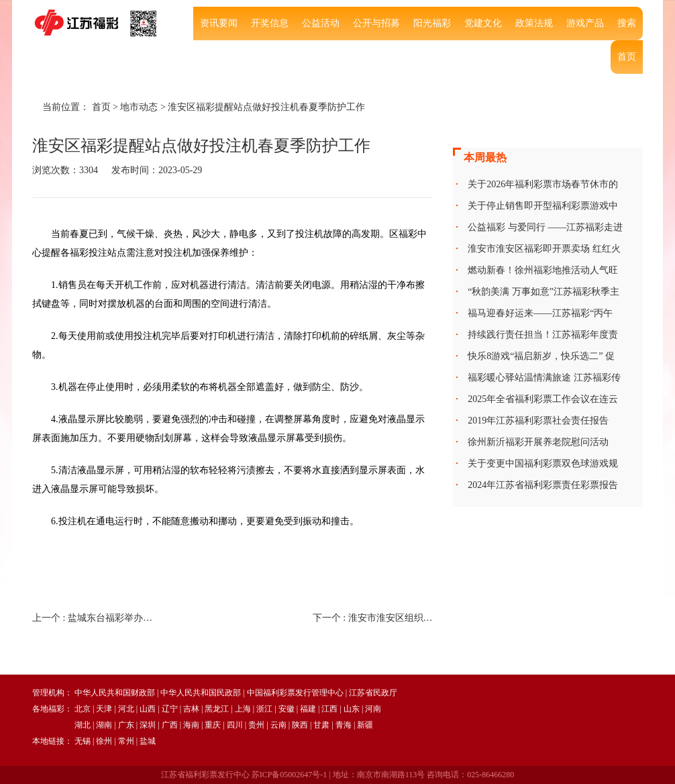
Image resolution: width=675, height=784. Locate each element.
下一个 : (373, 618)
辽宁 (170, 709)
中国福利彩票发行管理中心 (295, 693)
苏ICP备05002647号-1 (290, 775)
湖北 (83, 725)
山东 (352, 709)
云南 (278, 725)
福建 (308, 709)
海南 (191, 725)
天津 (104, 709)
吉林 (191, 709)
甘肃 (321, 725)
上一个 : (92, 618)
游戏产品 (585, 23)
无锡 (83, 741)
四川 (235, 725)
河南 (373, 709)
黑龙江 (217, 709)
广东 (126, 725)
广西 (170, 725)
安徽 (287, 709)
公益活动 (321, 23)
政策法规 (534, 23)
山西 (148, 709)
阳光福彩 (432, 23)
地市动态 (139, 107)
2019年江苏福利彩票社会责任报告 (538, 421)
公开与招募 (376, 23)
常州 (126, 741)
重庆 (213, 725)
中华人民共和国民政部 (201, 693)
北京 (83, 709)
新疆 (365, 725)
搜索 (627, 23)
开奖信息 (270, 23)
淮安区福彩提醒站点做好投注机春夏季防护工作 (266, 107)
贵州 (256, 725)
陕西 (300, 725)
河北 (126, 709)
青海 (344, 725)
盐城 (148, 741)
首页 (627, 57)
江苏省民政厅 (373, 693)
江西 (329, 709)
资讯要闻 (219, 23)
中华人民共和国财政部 (115, 693)
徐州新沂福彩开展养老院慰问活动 (538, 442)
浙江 (264, 709)
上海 (243, 709)
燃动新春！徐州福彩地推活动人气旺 (543, 270)
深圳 (148, 725)
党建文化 (483, 23)
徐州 (104, 741)
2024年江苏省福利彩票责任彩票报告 (543, 485)
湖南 (104, 725)
